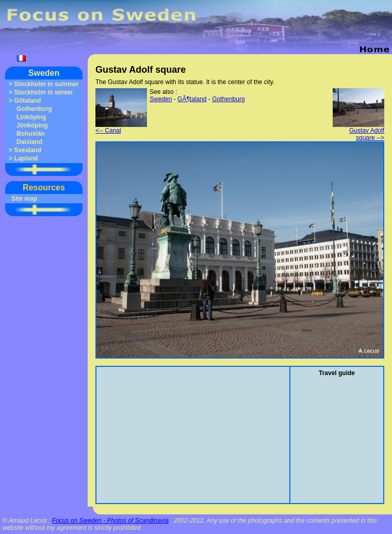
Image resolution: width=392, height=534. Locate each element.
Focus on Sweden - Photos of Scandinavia (110, 521)
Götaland (27, 101)
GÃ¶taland (192, 99)
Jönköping (32, 125)
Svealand (28, 150)
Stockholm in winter (43, 92)
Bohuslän (31, 134)
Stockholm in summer (46, 84)
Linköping (31, 117)
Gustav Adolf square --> (358, 131)
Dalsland (29, 142)
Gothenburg (34, 109)
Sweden (44, 73)
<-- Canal (121, 128)
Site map (24, 199)
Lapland (26, 158)
